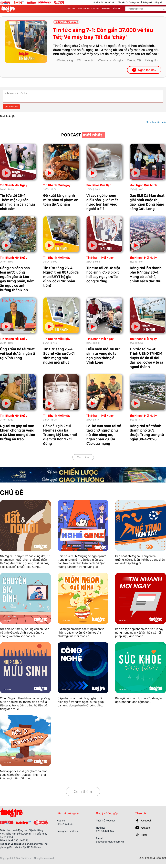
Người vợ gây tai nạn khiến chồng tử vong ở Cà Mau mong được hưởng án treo (18, 433)
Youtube (145, 828)
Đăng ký (158, 2)
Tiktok (144, 835)
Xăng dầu (152, 61)
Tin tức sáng (65, 61)
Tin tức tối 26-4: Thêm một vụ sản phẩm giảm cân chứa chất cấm (18, 202)
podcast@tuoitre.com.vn (110, 842)
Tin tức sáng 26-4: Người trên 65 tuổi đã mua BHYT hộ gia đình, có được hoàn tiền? (61, 277)
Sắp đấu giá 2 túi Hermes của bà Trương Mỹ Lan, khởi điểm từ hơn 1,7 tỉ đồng (60, 435)
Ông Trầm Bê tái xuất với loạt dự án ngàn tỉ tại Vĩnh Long (18, 354)
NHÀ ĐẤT (106, 9)
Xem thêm (83, 457)
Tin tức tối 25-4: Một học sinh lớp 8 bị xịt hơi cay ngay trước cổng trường (103, 275)
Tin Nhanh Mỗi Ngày (14, 185)
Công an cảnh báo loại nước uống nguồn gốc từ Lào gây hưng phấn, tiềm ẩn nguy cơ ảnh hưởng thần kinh (17, 279)
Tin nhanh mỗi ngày (111, 61)
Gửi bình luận (11, 107)
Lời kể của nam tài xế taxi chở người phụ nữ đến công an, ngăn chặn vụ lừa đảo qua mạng (104, 435)
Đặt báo (121, 2)
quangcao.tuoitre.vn (68, 831)
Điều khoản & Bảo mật (152, 858)
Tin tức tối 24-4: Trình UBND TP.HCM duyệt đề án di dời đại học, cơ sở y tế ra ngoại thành (146, 358)
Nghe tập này (144, 70)
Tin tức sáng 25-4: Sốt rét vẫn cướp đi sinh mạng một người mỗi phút (59, 356)
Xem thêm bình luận (156, 122)
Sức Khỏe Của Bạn (99, 185)
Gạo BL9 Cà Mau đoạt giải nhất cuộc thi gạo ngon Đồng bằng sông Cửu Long (147, 202)
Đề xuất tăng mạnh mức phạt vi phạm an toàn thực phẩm (61, 200)
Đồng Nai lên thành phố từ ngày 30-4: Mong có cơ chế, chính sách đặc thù (146, 275)
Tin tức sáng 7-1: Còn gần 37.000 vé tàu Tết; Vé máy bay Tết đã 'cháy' (103, 34)
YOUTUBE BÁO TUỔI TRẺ (88, 9)
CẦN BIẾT (117, 9)
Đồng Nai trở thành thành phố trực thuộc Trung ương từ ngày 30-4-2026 (147, 433)
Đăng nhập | (149, 2)
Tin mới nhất (86, 61)
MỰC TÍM (71, 9)
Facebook (146, 821)
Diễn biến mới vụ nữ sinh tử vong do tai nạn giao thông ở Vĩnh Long (103, 356)
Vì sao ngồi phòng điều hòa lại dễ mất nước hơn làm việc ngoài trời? (102, 202)
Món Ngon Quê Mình (143, 185)
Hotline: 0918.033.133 (104, 2)
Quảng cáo (134, 2)
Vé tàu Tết (135, 61)
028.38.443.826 (105, 831)
